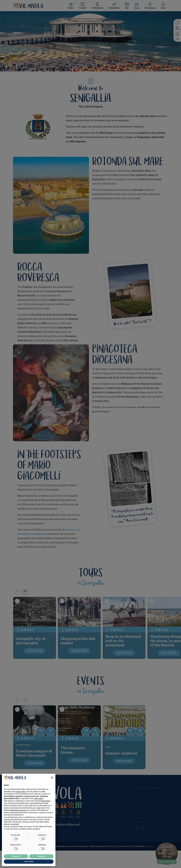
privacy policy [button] (20, 792)
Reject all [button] (16, 856)
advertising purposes (18, 810)
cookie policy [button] (38, 798)
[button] (52, 778)
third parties (46, 801)
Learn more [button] (29, 861)
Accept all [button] (41, 856)
